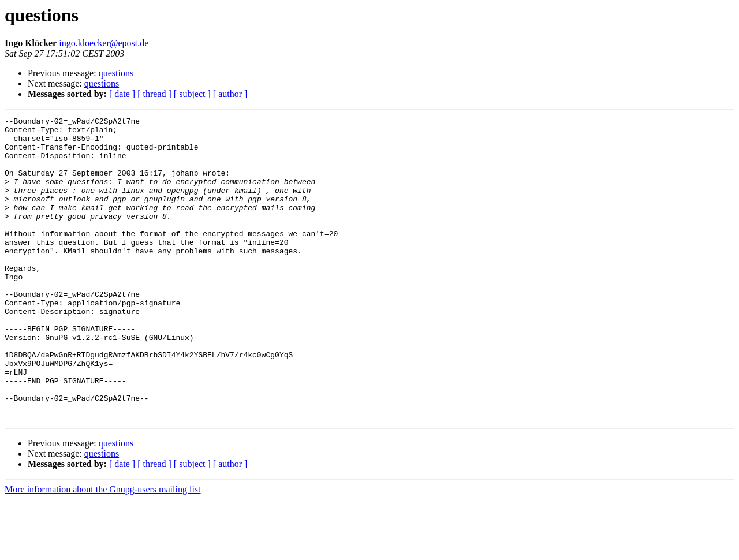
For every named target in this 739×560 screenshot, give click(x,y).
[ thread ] (154, 94)
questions (116, 73)
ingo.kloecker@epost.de (104, 43)
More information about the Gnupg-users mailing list (103, 550)
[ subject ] (192, 94)
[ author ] (230, 94)
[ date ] (122, 94)
